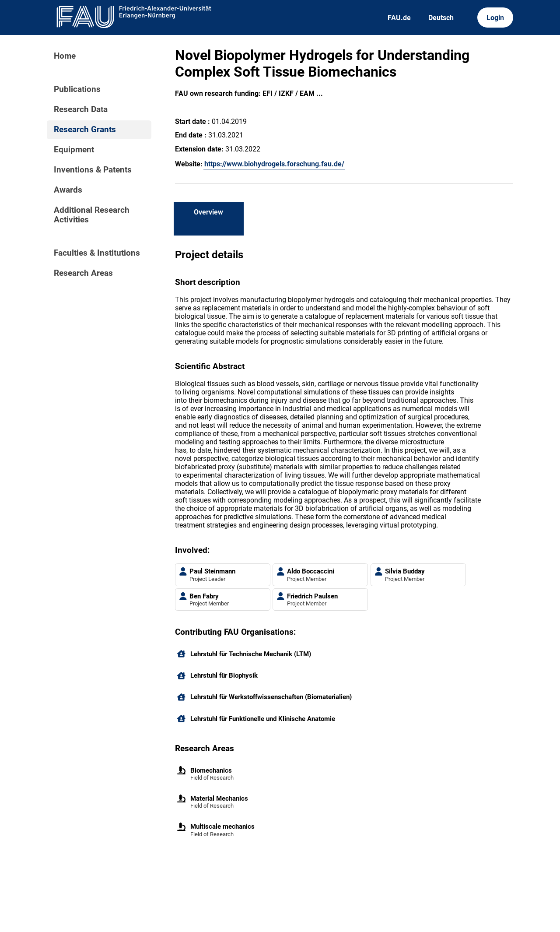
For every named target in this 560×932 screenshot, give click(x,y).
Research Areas (83, 273)
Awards (68, 190)
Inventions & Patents (93, 170)
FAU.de (399, 18)
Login (495, 18)
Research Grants (85, 130)
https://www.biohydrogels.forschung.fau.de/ (274, 164)
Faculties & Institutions (97, 253)
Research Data (81, 109)
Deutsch (441, 18)
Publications (77, 89)
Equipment (74, 150)
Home (65, 56)
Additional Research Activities (92, 215)
